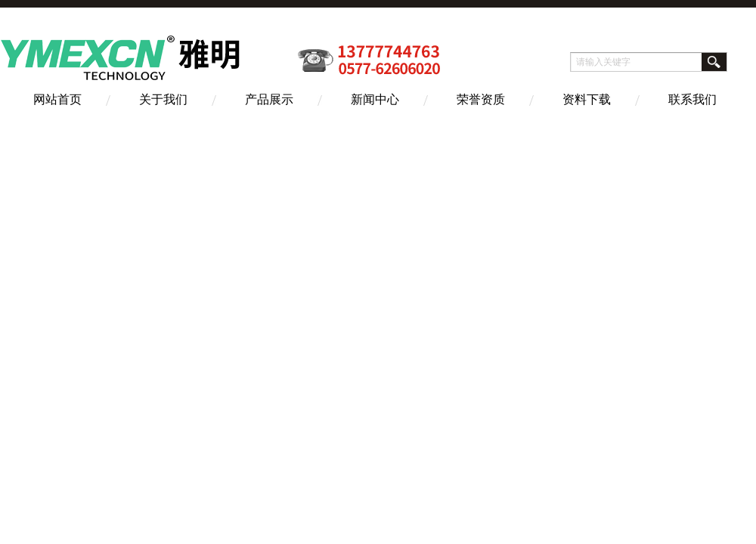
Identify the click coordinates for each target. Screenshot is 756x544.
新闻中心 (375, 99)
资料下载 (587, 99)
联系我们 (692, 99)
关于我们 (163, 99)
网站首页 (57, 99)
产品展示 (269, 99)
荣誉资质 (481, 99)
